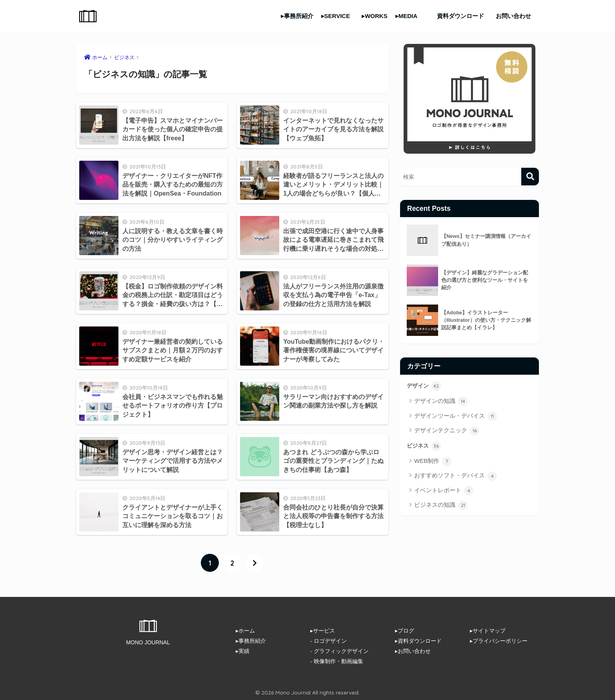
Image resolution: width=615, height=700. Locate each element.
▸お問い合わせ (413, 651)
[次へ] (255, 563)
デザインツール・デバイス (456, 416)
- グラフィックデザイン (339, 651)
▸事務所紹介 (297, 16)
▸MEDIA (406, 16)
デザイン (425, 386)
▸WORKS (375, 16)
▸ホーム (245, 631)
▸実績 (243, 651)
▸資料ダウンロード (418, 640)
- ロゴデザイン (328, 640)
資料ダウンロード (460, 16)
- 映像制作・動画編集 (337, 660)
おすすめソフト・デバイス (456, 476)
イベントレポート (444, 491)
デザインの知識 (441, 402)
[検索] (530, 177)
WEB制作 (433, 462)
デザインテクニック (447, 431)
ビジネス (425, 446)
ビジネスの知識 (441, 506)
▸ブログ (405, 631)
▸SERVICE (336, 16)
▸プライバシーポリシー (499, 640)
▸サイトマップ (488, 631)
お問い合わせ (513, 16)
